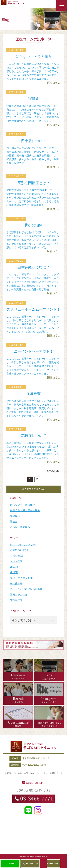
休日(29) (15, 572)
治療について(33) (20, 550)
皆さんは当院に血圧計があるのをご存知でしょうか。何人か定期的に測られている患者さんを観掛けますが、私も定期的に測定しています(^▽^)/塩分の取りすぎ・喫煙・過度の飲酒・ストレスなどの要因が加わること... (33, 408)
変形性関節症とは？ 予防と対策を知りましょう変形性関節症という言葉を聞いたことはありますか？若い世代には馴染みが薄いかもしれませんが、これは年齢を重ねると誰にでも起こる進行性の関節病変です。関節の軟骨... (33, 198)
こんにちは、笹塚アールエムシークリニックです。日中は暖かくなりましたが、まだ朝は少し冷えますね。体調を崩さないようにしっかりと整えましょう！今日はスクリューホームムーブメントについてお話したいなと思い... (33, 324)
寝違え (34, 99)
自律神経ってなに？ (34, 267)
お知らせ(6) (17, 556)
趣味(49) (15, 567)
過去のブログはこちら (34, 489)
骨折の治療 (34, 225)
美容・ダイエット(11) (22, 578)
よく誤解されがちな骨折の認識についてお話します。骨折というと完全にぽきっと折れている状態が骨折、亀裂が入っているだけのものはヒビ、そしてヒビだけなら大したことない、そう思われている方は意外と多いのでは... (33, 240)
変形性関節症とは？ (34, 183)
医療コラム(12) (18, 595)
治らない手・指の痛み (34, 57)
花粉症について (34, 436)
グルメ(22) (16, 561)
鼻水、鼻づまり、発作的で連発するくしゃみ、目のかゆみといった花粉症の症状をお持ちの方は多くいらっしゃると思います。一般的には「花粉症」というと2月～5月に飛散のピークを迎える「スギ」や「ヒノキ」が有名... (33, 450)
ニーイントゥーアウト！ (34, 351)
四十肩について (34, 141)
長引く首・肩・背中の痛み (25, 510)
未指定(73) (16, 600)
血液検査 (34, 394)
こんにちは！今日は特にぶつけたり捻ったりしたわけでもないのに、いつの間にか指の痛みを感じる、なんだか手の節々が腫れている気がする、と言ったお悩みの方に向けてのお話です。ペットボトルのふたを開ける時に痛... (33, 71)
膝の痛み (15, 516)
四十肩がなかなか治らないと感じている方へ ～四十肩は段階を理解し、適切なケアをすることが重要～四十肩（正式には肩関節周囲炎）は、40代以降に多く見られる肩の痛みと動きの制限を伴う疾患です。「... (33, 156)
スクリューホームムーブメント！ (34, 309)
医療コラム (54, 83)
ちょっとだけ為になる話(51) (26, 589)
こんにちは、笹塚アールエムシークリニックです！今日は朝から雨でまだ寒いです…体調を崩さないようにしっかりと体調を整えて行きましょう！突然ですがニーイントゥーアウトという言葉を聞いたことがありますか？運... (33, 366)
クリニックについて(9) (23, 544)
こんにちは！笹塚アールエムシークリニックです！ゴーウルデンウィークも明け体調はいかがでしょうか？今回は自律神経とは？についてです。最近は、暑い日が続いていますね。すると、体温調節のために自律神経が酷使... (33, 282)
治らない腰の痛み (20, 527)
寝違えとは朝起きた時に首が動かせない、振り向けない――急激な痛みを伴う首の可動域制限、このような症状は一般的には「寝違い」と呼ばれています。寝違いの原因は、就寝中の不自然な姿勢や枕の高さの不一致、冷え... (33, 113)
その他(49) (16, 583)
